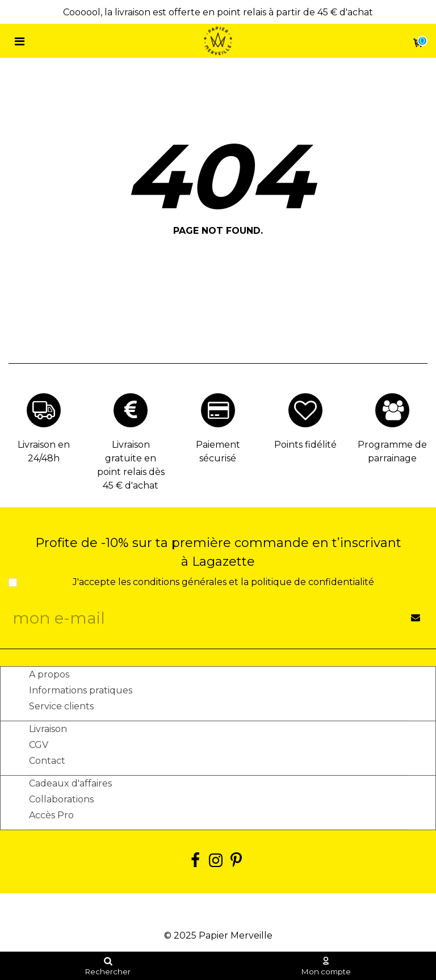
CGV (39, 745)
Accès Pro (51, 815)
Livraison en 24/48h (44, 451)
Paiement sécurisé (218, 451)
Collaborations (61, 799)
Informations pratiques (81, 690)
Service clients (61, 706)
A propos (49, 674)
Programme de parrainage (392, 451)
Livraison (48, 729)
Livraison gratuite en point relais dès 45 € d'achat (131, 465)
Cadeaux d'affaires (70, 783)
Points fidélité (305, 445)
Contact (47, 761)
